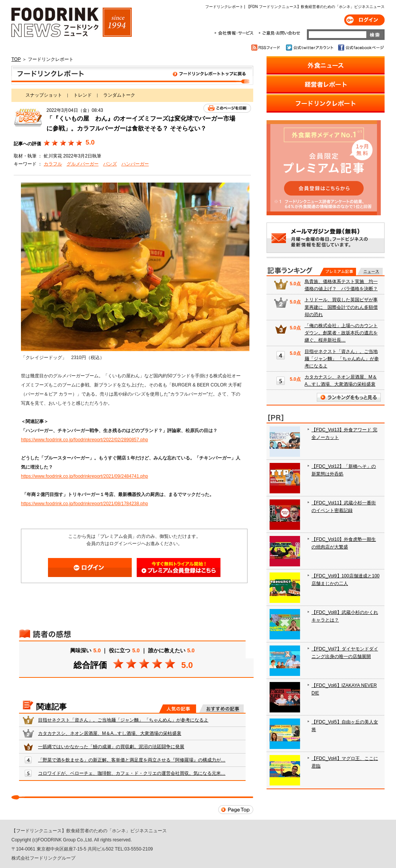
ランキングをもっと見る (349, 397)
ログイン (364, 20)
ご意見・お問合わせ (279, 33)
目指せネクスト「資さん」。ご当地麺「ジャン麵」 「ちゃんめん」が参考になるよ (123, 720)
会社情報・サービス (235, 33)
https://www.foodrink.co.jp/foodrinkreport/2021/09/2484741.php (85, 476)
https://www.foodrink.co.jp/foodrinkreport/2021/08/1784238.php (85, 504)
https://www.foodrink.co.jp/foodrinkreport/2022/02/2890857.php (85, 440)
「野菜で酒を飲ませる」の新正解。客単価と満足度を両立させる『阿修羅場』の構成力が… (132, 760)
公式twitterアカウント (310, 48)
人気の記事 (178, 709)
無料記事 (370, 272)
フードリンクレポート (132, 75)
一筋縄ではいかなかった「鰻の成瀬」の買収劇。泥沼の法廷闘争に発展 (111, 747)
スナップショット (44, 95)
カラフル (53, 164)
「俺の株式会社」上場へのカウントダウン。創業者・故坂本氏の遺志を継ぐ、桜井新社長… (341, 333)
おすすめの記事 (221, 709)
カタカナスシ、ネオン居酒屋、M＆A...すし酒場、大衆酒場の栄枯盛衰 (110, 733)
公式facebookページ (360, 48)
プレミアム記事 (338, 272)
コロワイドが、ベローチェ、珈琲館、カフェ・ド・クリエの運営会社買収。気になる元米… (132, 773)
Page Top (236, 810)
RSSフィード (267, 48)
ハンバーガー (135, 164)
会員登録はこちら (179, 568)
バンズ (110, 164)
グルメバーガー (83, 164)
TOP (16, 59)
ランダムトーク (119, 95)
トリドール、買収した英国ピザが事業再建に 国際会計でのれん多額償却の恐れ (341, 307)
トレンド (83, 95)
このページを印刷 (227, 108)
